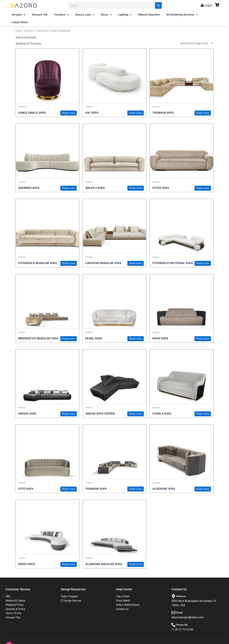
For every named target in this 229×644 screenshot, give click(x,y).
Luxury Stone (20, 22)
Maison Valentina (149, 15)
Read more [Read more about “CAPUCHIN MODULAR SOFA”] (136, 263)
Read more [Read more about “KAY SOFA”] (136, 113)
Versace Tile (40, 15)
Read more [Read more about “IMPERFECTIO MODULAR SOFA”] (69, 339)
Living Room (43, 31)
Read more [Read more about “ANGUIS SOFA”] (69, 414)
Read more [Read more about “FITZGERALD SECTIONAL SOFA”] (203, 263)
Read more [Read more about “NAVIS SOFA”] (203, 339)
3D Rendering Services (182, 15)
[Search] (158, 5)
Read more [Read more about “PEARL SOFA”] (136, 339)
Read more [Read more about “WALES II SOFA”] (136, 188)
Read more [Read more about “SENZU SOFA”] (69, 564)
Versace (18, 15)
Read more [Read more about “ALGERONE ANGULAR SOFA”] (136, 564)
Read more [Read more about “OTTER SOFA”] (203, 188)
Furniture (61, 15)
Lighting (125, 15)
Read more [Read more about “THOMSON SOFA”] (203, 113)
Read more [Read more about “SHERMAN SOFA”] (69, 188)
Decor (106, 15)
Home (19, 31)
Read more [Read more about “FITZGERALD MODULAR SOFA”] (69, 263)
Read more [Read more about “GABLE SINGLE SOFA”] (69, 113)
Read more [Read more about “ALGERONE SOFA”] (203, 489)
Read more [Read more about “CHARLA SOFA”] (203, 414)
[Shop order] (196, 43)
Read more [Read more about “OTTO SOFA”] (69, 489)
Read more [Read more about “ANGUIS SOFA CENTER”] (136, 414)
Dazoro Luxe (85, 15)
